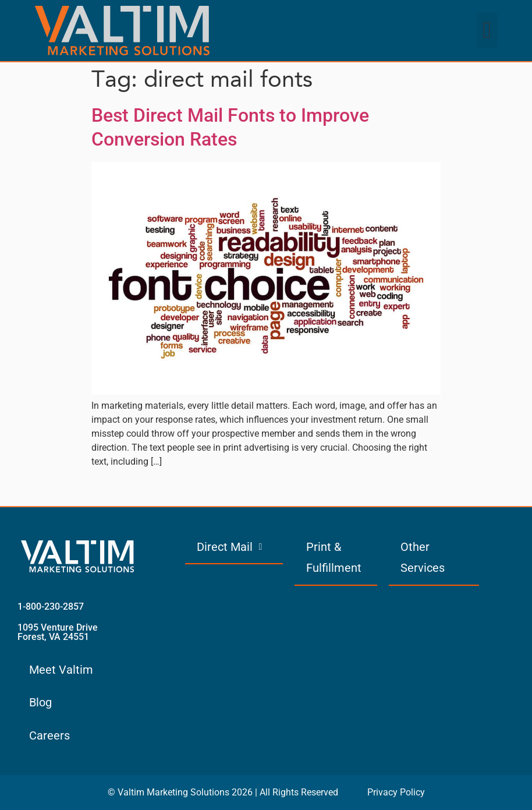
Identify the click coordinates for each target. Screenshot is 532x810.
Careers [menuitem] (49, 735)
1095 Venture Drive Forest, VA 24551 (58, 632)
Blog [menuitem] (40, 702)
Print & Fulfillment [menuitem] (334, 557)
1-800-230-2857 (51, 606)
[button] (487, 30)
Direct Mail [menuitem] (229, 547)
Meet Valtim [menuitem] (61, 670)
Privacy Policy (396, 792)
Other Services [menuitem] (423, 557)
